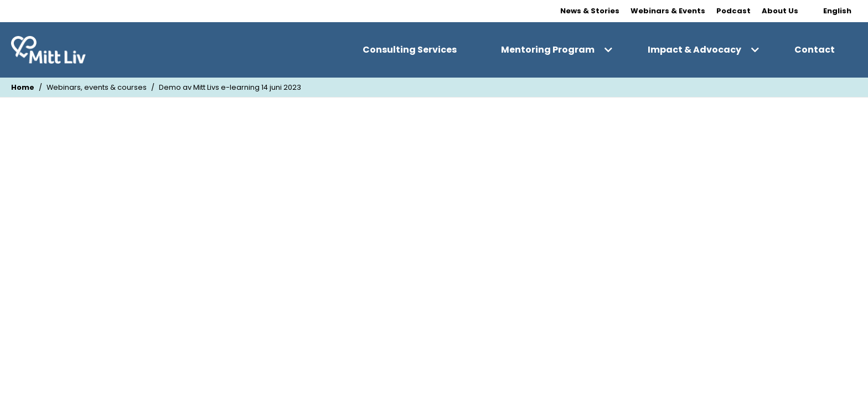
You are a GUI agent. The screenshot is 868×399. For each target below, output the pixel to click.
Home (23, 87)
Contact (815, 50)
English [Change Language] (837, 11)
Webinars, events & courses (97, 87)
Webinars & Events (668, 11)
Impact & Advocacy (694, 50)
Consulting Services (410, 50)
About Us (780, 11)
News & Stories (590, 11)
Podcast (733, 11)
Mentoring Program (548, 50)
